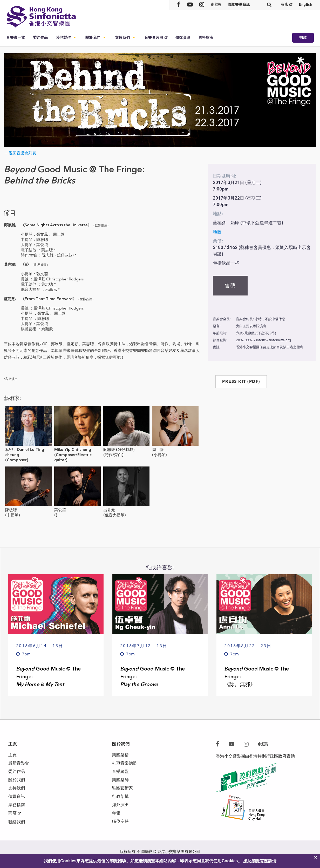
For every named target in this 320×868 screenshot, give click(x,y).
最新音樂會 (19, 763)
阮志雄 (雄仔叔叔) (119, 450)
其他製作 (63, 38)
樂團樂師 (120, 780)
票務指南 (206, 38)
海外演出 (120, 805)
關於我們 (93, 38)
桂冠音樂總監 (125, 763)
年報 (116, 813)
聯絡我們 (17, 822)
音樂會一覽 (16, 38)
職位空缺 (120, 821)
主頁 (12, 755)
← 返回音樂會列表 (20, 153)
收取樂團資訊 (239, 5)
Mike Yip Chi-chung (73, 450)
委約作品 (40, 38)
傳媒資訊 (183, 38)
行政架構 (120, 796)
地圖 (217, 232)
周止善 (158, 450)
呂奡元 (109, 510)
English (306, 5)
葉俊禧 (60, 510)
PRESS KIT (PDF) (241, 381)
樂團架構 (120, 755)
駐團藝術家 (122, 788)
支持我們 (122, 38)
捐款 (303, 38)
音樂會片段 (154, 38)
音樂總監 (120, 771)
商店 (284, 5)
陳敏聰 (11, 510)
